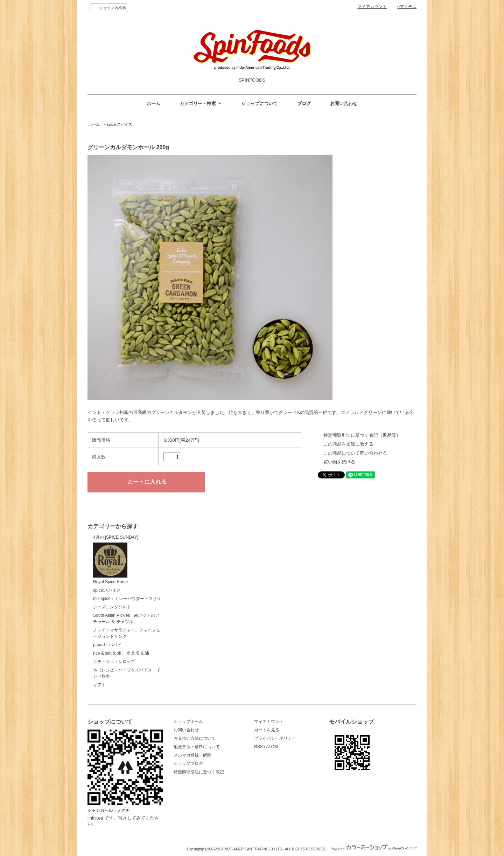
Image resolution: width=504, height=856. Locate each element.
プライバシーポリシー (275, 738)
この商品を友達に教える (348, 444)
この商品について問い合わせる (355, 453)
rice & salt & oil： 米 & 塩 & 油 (121, 653)
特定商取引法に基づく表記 (199, 772)
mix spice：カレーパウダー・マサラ (127, 599)
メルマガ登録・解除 (192, 755)
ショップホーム (188, 722)
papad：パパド (107, 645)
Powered (374, 849)
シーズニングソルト (112, 607)
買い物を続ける (339, 462)
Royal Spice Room (110, 564)
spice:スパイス (120, 124)
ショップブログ (188, 764)
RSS (258, 747)
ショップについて (259, 103)
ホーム (153, 103)
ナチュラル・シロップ (114, 662)
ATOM (272, 747)
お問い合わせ (344, 103)
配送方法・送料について (197, 747)
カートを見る (267, 730)
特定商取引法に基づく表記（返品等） (362, 435)
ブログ (304, 103)
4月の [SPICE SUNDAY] (116, 537)
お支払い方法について (195, 738)
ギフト (99, 685)
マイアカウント (372, 7)
